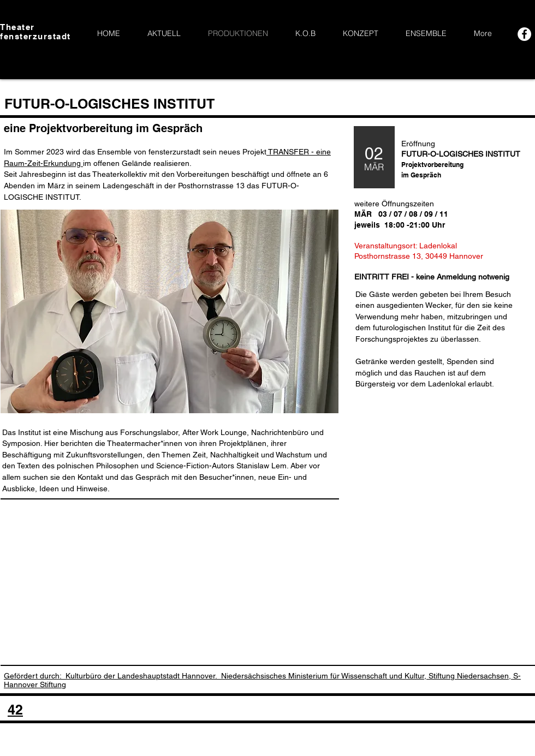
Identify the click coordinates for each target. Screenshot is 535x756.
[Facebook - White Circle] (524, 34)
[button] (170, 311)
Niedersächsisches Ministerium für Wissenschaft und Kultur (323, 676)
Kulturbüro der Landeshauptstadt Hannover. (141, 676)
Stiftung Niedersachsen (469, 676)
